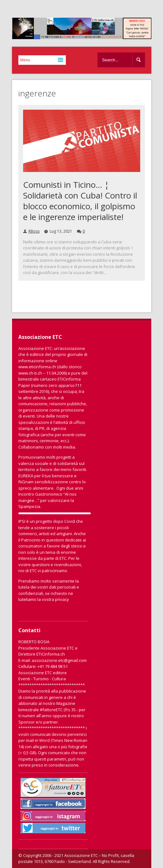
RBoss (34, 231)
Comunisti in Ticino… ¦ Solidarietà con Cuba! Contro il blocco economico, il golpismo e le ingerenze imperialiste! (80, 201)
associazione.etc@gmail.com (59, 660)
